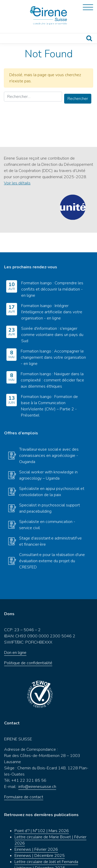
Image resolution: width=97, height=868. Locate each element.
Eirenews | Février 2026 (36, 830)
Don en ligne (15, 633)
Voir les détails (17, 183)
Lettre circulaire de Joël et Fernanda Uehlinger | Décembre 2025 (46, 845)
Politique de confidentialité (28, 643)
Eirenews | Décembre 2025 (40, 836)
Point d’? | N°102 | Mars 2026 (42, 811)
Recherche (89, 38)
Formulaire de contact (24, 777)
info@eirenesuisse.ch (37, 767)
